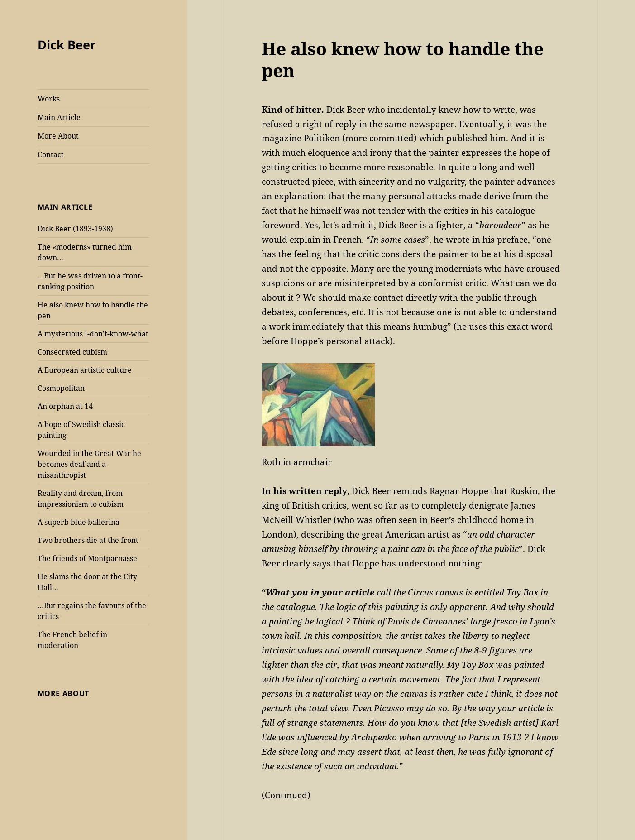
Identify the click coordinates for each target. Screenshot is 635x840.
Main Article (59, 117)
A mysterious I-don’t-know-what (93, 334)
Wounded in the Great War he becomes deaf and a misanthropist (89, 464)
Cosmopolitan (61, 388)
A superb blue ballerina (79, 522)
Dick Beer (67, 45)
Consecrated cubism (72, 352)
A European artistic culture (85, 370)
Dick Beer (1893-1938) (75, 229)
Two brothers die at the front (88, 540)
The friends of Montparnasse (87, 558)
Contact (51, 154)
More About (58, 136)
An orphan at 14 (65, 406)
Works (49, 99)
